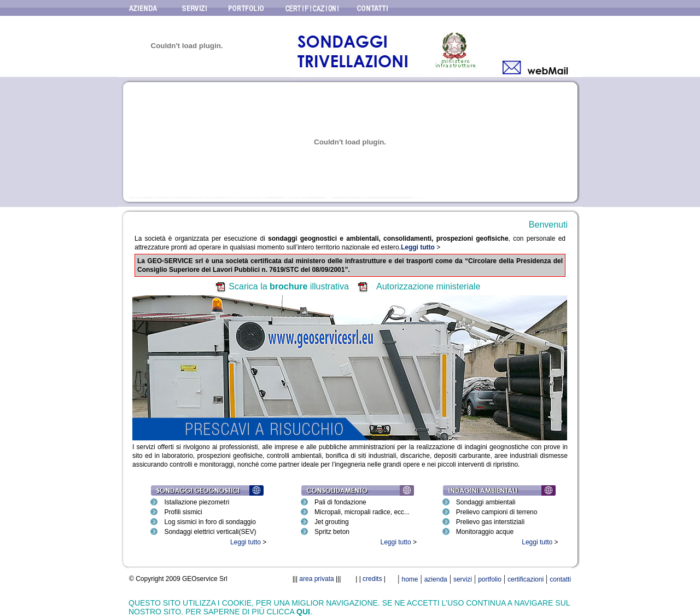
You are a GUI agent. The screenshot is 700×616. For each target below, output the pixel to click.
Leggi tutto (246, 542)
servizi (463, 579)
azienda (436, 579)
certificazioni (526, 579)
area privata (317, 579)
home (410, 579)
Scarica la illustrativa (289, 286)
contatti (560, 579)
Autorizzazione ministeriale (428, 286)
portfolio (490, 579)
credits (372, 579)
